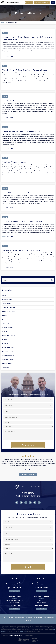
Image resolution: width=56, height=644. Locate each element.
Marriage (5, 331)
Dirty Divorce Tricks (9, 312)
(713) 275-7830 (14, 605)
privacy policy (23, 631)
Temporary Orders (8, 359)
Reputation (29, 618)
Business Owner (7, 300)
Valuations (6, 367)
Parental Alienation (11, 22)
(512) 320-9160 (14, 588)
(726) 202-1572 (42, 605)
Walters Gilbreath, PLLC (17, 635)
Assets (4, 296)
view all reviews (28, 474)
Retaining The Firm (40, 618)
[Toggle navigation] (53, 3)
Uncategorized (7, 363)
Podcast (5, 339)
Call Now (30, 3)
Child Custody (7, 304)
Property (5, 343)
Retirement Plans (8, 351)
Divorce (5, 315)
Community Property (9, 308)
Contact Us (28, 620)
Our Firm (11, 618)
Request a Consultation (42, 3)
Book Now (42, 609)
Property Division (8, 347)
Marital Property (8, 327)
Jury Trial (5, 323)
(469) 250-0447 (42, 588)
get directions (14, 591)
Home (3, 22)
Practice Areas (19, 618)
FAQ (4, 319)
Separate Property (8, 355)
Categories (7, 290)
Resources (50, 618)
